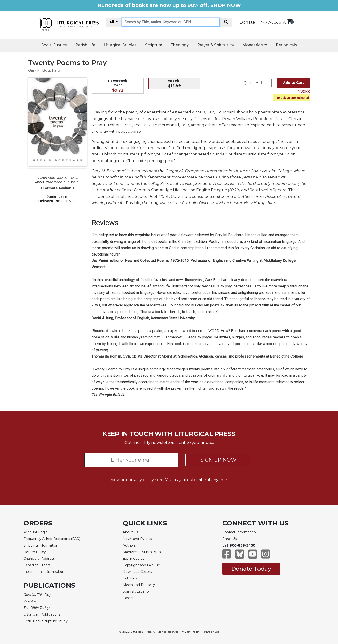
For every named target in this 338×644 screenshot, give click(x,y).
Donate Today (251, 569)
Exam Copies (133, 559)
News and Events (137, 539)
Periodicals (286, 45)
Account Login (36, 532)
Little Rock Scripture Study (46, 621)
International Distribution (44, 572)
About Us (130, 532)
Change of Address (39, 559)
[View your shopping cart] (290, 22)
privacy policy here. (146, 480)
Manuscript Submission (142, 552)
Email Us (229, 539)
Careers (129, 598)
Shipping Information (41, 545)
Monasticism (255, 45)
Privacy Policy (190, 632)
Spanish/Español (136, 591)
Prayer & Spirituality (216, 45)
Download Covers (137, 572)
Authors (129, 545)
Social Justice (54, 45)
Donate (247, 22)
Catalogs (130, 578)
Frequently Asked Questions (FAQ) (52, 539)
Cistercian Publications (42, 614)
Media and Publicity (139, 585)
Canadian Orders (37, 565)
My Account (273, 22)
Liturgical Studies (120, 45)
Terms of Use (211, 632)
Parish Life (85, 45)
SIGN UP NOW (218, 460)
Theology (180, 45)
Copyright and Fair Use (141, 565)
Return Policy (35, 552)
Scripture (154, 45)
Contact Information (239, 532)
